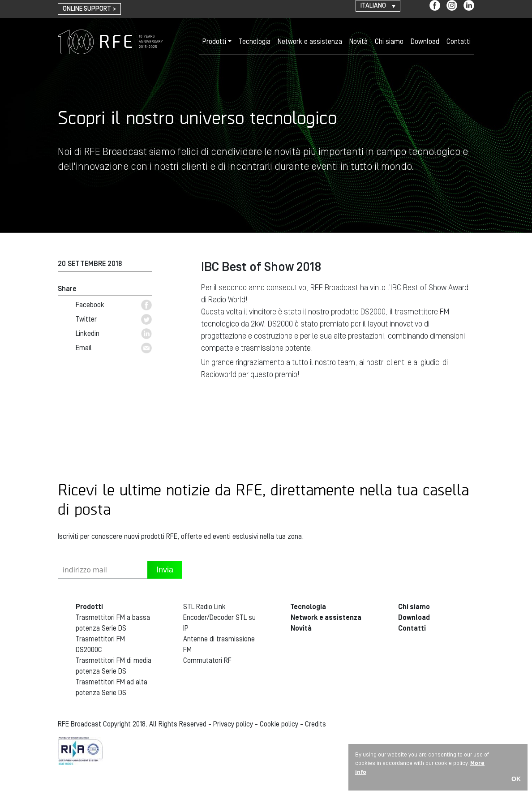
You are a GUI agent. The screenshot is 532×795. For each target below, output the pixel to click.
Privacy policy (233, 724)
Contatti (459, 42)
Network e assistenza (310, 42)
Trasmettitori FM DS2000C (100, 645)
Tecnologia (255, 42)
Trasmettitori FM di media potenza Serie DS (114, 666)
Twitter (114, 319)
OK (516, 779)
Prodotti (214, 42)
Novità (358, 42)
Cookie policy (279, 724)
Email (114, 348)
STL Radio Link (204, 607)
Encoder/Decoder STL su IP (219, 623)
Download (425, 42)
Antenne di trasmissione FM (219, 645)
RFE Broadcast (110, 42)
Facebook (114, 305)
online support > (89, 9)
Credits (315, 724)
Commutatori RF (207, 661)
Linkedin (114, 334)
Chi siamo (389, 42)
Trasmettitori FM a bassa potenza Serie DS (113, 623)
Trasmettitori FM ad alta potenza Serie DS (112, 688)
